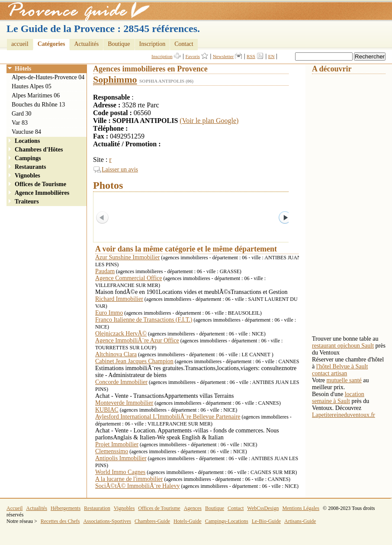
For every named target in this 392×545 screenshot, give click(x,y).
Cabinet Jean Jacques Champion (134, 361)
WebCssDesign (263, 508)
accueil (20, 44)
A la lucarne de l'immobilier (129, 479)
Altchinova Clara (116, 354)
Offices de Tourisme (40, 184)
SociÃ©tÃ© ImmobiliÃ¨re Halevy (137, 486)
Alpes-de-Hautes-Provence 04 (48, 77)
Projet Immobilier (117, 444)
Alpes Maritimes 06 (36, 95)
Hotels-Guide (188, 521)
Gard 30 (22, 114)
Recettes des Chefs (60, 521)
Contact (184, 44)
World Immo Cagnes (120, 472)
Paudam (105, 271)
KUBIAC (107, 410)
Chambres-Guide (152, 521)
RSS (251, 56)
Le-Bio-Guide (266, 521)
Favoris (193, 56)
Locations (27, 141)
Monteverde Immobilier (124, 403)
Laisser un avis (120, 169)
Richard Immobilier (119, 299)
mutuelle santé (344, 380)
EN (272, 56)
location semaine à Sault (338, 398)
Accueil (14, 508)
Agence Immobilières (42, 193)
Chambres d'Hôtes (39, 150)
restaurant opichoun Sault (343, 346)
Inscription (153, 44)
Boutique (119, 44)
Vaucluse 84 (26, 132)
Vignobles (27, 176)
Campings (28, 158)
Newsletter (223, 56)
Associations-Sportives (107, 521)
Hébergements (66, 508)
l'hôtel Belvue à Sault (342, 366)
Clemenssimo (112, 451)
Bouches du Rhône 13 (38, 105)
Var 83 (20, 123)
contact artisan (329, 373)
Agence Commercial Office (129, 278)
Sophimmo (115, 79)
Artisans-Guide (300, 521)
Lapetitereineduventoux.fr (344, 415)
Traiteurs (27, 202)
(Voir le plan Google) (209, 121)
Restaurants (30, 167)
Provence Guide (76, 11)
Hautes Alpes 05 (32, 86)
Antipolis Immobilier (121, 458)
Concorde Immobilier (121, 382)
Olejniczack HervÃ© (121, 334)
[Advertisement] (347, 204)
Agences (193, 508)
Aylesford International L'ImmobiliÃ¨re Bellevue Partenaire (168, 417)
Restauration (97, 508)
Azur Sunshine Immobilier (127, 257)
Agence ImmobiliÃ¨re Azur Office (137, 340)
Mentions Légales (301, 508)
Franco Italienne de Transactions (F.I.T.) (144, 320)
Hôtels (23, 69)
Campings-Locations (227, 521)
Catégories (51, 44)
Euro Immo (109, 313)
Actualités (86, 44)
